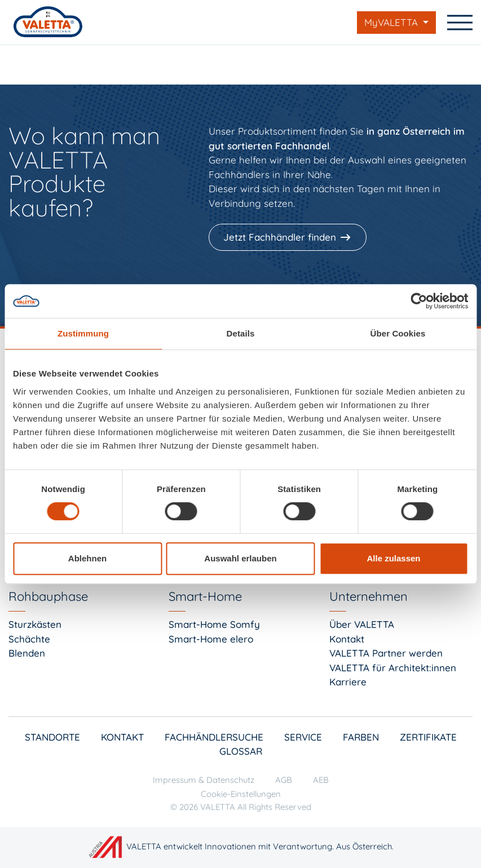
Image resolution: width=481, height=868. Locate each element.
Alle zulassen (393, 558)
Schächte (29, 639)
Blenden (27, 653)
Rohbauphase (48, 596)
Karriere (348, 682)
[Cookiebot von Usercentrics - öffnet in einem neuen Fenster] (419, 301)
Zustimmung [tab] (83, 333)
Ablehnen (87, 558)
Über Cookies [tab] (398, 333)
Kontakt (347, 639)
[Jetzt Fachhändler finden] (289, 237)
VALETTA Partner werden (386, 653)
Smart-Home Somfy (214, 624)
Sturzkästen (35, 624)
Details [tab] (241, 333)
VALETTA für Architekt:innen (393, 668)
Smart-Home (205, 596)
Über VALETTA (362, 624)
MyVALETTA (392, 22)
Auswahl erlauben (240, 558)
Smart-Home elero (211, 639)
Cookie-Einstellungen (241, 794)
